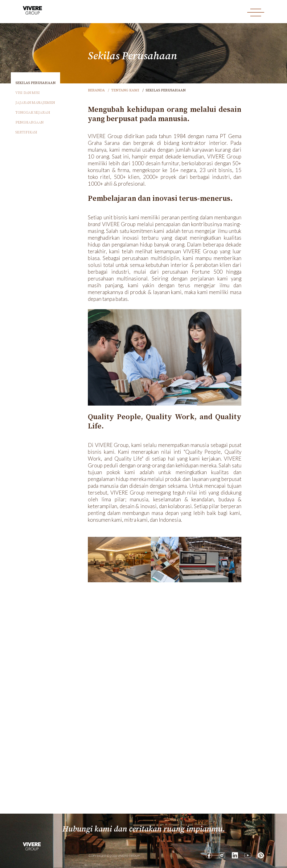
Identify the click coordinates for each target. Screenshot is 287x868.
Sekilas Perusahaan (35, 83)
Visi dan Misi (28, 93)
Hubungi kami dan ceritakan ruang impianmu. (144, 829)
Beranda (96, 90)
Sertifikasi (26, 132)
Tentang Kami (125, 90)
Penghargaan (29, 122)
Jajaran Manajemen (35, 103)
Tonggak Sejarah (33, 113)
